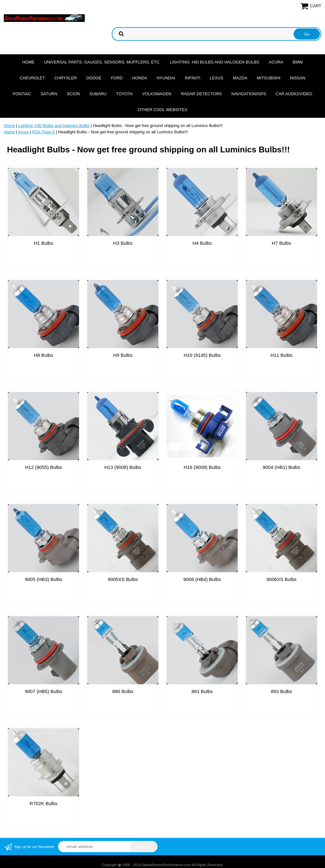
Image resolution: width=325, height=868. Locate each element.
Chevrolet (32, 78)
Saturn (49, 94)
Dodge (94, 78)
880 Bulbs (123, 691)
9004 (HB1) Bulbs (282, 467)
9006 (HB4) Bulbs (202, 579)
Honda (140, 78)
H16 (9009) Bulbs (202, 467)
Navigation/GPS (249, 94)
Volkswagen (157, 94)
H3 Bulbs (123, 243)
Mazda (240, 78)
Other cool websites (162, 110)
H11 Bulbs (281, 355)
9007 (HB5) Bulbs (43, 691)
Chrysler (66, 78)
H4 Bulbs (202, 243)
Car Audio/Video (294, 94)
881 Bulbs (202, 691)
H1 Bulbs (44, 243)
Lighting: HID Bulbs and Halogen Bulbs (215, 62)
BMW (298, 62)
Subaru (98, 94)
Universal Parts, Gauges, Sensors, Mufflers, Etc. (102, 62)
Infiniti (192, 78)
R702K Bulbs (43, 803)
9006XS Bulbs (281, 579)
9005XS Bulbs (123, 579)
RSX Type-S (43, 132)
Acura (276, 62)
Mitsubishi (269, 78)
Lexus (217, 78)
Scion (73, 94)
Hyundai (166, 78)
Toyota (124, 94)
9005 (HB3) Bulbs (43, 579)
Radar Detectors (201, 94)
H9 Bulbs (123, 355)
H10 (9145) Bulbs (202, 355)
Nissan (298, 78)
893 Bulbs (281, 691)
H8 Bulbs (44, 355)
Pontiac (22, 94)
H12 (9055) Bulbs (44, 467)
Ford (117, 78)
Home (28, 62)
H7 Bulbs (281, 243)
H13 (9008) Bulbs (123, 467)
